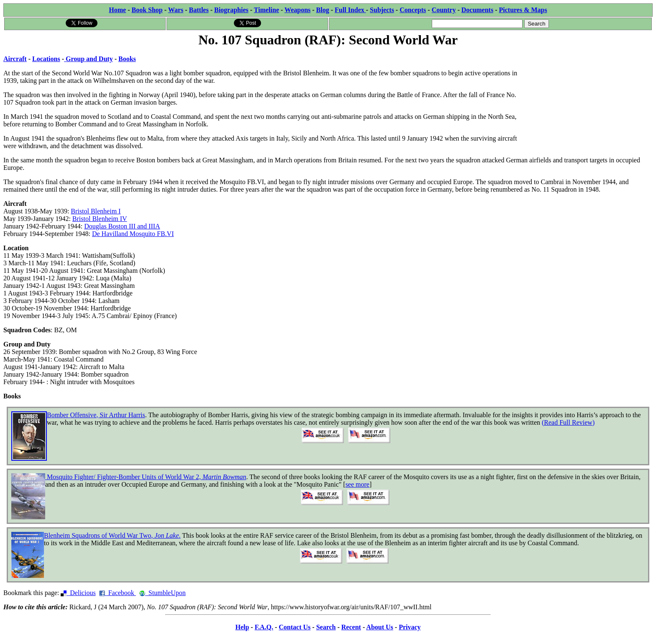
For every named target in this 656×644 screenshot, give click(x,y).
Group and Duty (88, 59)
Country (444, 10)
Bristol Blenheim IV (100, 219)
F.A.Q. (264, 627)
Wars (176, 10)
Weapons (297, 10)
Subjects (382, 10)
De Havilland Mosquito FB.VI (133, 234)
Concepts (413, 10)
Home (117, 10)
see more (357, 484)
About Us (379, 627)
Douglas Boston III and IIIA (122, 226)
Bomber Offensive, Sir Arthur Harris (96, 415)
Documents (477, 10)
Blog (323, 10)
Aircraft (15, 59)
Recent (351, 627)
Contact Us (295, 627)
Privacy (410, 627)
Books (127, 59)
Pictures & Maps (523, 10)
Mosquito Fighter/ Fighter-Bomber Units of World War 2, (146, 477)
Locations (46, 59)
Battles (199, 10)
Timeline (266, 10)
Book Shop (147, 10)
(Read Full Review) (568, 422)
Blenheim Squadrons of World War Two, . (112, 535)
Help (242, 627)
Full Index (350, 10)
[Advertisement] (590, 101)
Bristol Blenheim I (96, 211)
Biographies (231, 10)
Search (326, 627)
